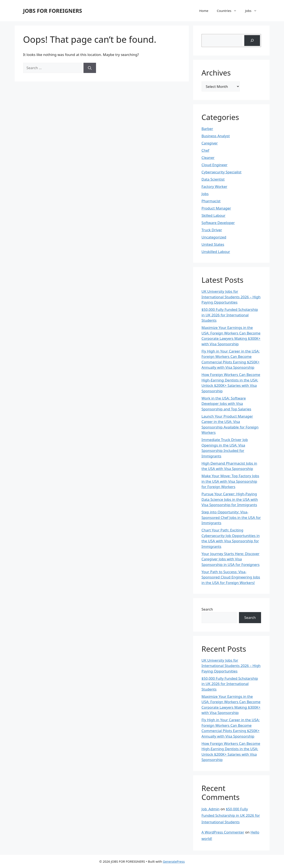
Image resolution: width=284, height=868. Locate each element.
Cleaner (208, 158)
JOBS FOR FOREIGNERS (53, 11)
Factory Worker (215, 186)
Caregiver (210, 143)
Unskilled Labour (216, 252)
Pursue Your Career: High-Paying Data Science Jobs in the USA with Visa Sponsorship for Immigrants (230, 499)
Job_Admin (211, 809)
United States (213, 244)
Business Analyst (216, 136)
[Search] (90, 68)
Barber (207, 129)
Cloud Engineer (215, 165)
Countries (229, 11)
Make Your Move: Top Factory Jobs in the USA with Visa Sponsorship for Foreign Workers (230, 481)
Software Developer (218, 223)
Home (204, 11)
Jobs (253, 11)
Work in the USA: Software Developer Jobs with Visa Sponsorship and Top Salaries (226, 404)
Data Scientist (213, 179)
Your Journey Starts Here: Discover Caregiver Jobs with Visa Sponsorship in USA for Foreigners (231, 559)
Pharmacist (211, 201)
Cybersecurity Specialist (222, 172)
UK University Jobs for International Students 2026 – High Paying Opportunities (231, 297)
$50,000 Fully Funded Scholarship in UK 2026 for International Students (230, 315)
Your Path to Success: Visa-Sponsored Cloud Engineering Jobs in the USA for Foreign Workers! (231, 577)
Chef (206, 150)
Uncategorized (214, 237)
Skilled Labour (214, 215)
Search (207, 609)
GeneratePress (174, 861)
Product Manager (216, 208)
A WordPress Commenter (223, 832)
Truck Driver (212, 230)
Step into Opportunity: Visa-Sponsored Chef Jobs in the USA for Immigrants (231, 517)
